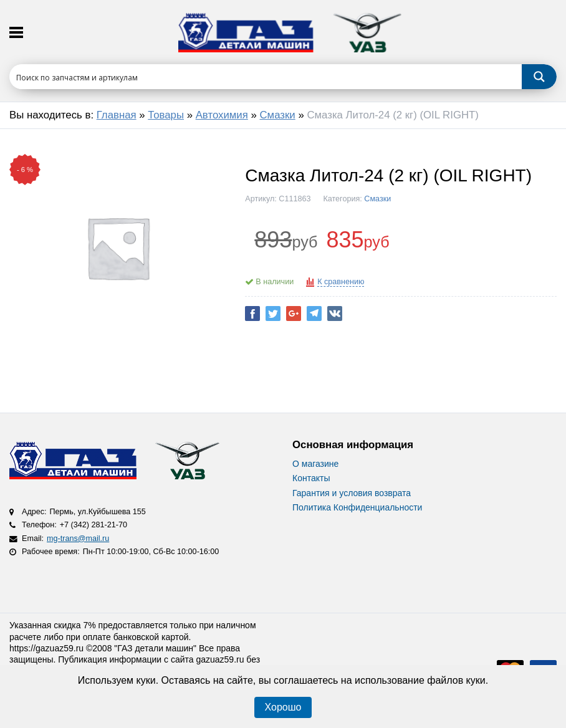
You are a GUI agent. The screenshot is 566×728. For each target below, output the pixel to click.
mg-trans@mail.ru (78, 539)
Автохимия (222, 115)
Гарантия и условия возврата (352, 493)
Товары (166, 115)
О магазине (315, 464)
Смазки (278, 115)
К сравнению (341, 282)
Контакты (311, 478)
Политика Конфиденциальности (357, 507)
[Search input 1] (266, 77)
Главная (117, 115)
